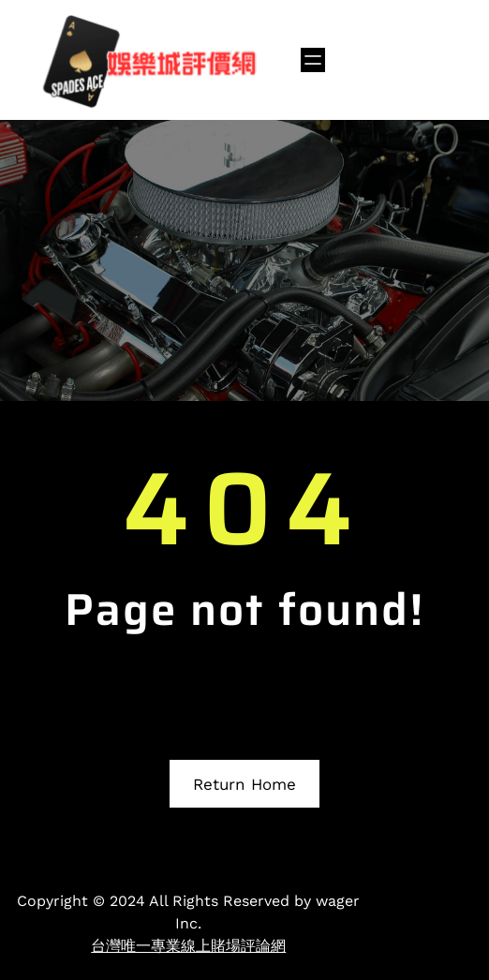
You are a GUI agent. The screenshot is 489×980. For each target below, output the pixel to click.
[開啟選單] (313, 60)
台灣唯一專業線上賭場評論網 (188, 946)
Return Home (244, 784)
